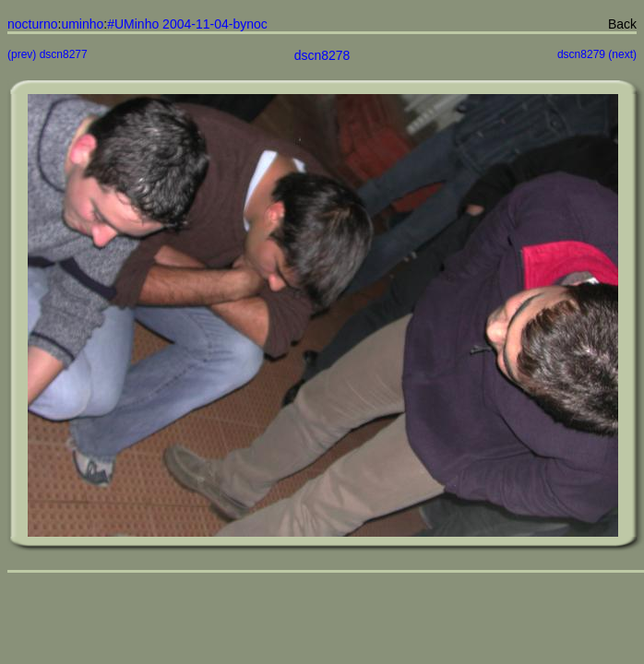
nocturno (32, 24)
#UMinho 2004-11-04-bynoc (187, 24)
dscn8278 (322, 55)
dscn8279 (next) (597, 54)
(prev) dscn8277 (48, 54)
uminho (82, 24)
